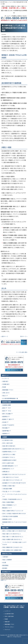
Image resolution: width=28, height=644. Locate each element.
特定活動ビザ (6, 428)
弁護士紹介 (5, 381)
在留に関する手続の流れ (9, 446)
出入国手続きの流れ (8, 440)
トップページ (6, 379)
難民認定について (7, 508)
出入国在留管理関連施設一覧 (10, 399)
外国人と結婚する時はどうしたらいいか (13, 511)
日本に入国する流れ (8, 443)
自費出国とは (6, 472)
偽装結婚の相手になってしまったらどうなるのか (14, 523)
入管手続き (5, 557)
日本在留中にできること (9, 457)
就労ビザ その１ (7, 408)
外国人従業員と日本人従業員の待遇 (12, 550)
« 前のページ (4, 337)
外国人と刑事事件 (7, 560)
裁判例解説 (5, 565)
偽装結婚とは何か (7, 519)
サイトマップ (7, 630)
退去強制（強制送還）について (10, 466)
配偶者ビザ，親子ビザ (8, 419)
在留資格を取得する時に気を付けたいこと (13, 449)
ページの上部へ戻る (22, 352)
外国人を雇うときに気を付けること (12, 534)
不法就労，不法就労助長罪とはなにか (12, 499)
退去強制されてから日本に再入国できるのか (14, 483)
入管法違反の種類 (7, 489)
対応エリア (5, 396)
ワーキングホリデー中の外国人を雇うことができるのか (14, 543)
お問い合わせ (6, 393)
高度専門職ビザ (6, 431)
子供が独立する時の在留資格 (10, 516)
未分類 (4, 563)
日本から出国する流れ (8, 463)
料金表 (4, 387)
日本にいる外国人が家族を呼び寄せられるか (14, 514)
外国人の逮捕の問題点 (8, 502)
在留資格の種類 (6, 405)
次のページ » (24, 337)
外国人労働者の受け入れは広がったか (12, 547)
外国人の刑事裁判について (9, 505)
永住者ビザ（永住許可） (8, 425)
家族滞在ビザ (6, 417)
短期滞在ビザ (6, 434)
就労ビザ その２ (7, 411)
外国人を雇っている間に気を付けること (13, 537)
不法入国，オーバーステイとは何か (11, 492)
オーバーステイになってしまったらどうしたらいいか (15, 495)
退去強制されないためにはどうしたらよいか (14, 474)
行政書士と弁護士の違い (9, 486)
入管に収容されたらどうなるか (10, 477)
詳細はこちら (3, 580)
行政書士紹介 (6, 384)
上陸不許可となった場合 (9, 455)
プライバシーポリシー (9, 627)
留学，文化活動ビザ (7, 414)
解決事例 (5, 568)
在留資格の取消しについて (9, 452)
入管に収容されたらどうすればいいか (12, 480)
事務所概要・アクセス (8, 390)
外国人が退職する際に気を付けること (12, 540)
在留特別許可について (8, 469)
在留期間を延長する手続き (9, 460)
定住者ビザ (5, 422)
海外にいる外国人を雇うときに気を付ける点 (14, 531)
